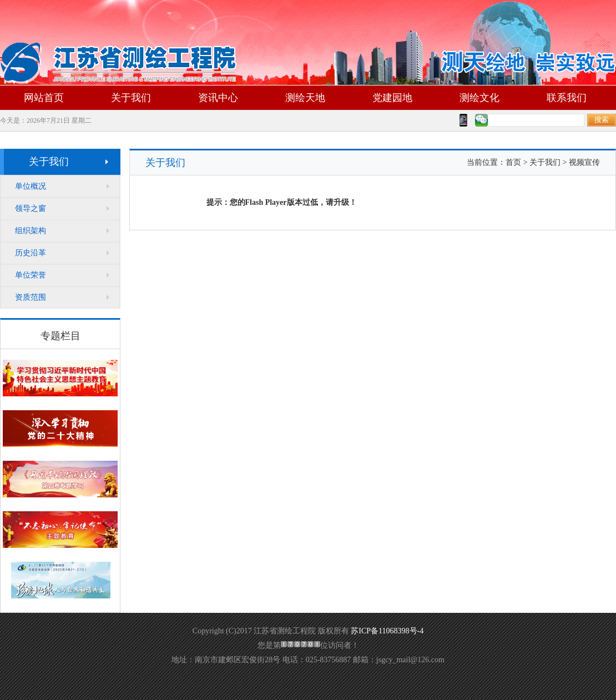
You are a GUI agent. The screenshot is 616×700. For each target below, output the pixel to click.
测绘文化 (479, 98)
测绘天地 (305, 98)
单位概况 (31, 186)
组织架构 (31, 231)
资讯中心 (218, 98)
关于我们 (131, 98)
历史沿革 (31, 253)
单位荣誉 (31, 275)
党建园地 (392, 98)
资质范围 (31, 297)
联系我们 (567, 98)
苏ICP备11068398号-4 (387, 631)
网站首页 (44, 98)
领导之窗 (31, 208)
